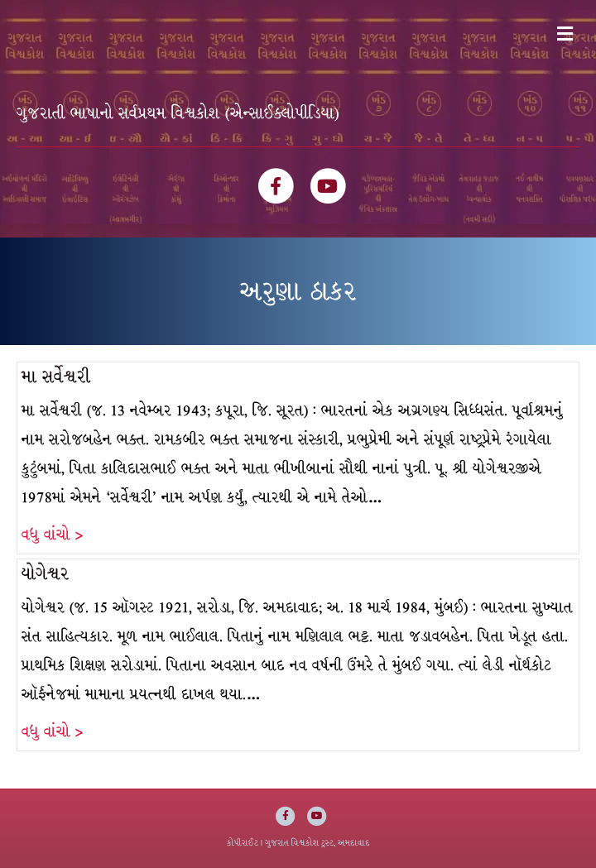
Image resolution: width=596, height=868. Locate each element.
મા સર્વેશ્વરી (56, 377)
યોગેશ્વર (46, 574)
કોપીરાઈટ (243, 843)
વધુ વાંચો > (52, 535)
